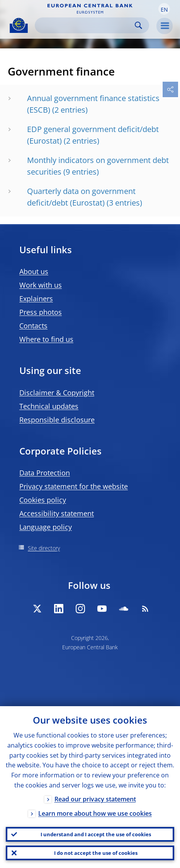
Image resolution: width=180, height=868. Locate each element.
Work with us (41, 285)
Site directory (44, 548)
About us (34, 271)
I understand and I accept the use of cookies (96, 834)
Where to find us (46, 339)
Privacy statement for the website (74, 486)
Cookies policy (43, 500)
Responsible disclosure (57, 420)
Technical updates (49, 406)
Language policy (46, 527)
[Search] (86, 25)
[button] (164, 9)
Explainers (36, 298)
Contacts (33, 326)
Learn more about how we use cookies (95, 813)
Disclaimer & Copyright (57, 393)
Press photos (41, 312)
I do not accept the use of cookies (96, 853)
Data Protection (45, 473)
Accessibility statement (57, 513)
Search (138, 25)
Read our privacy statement (95, 799)
